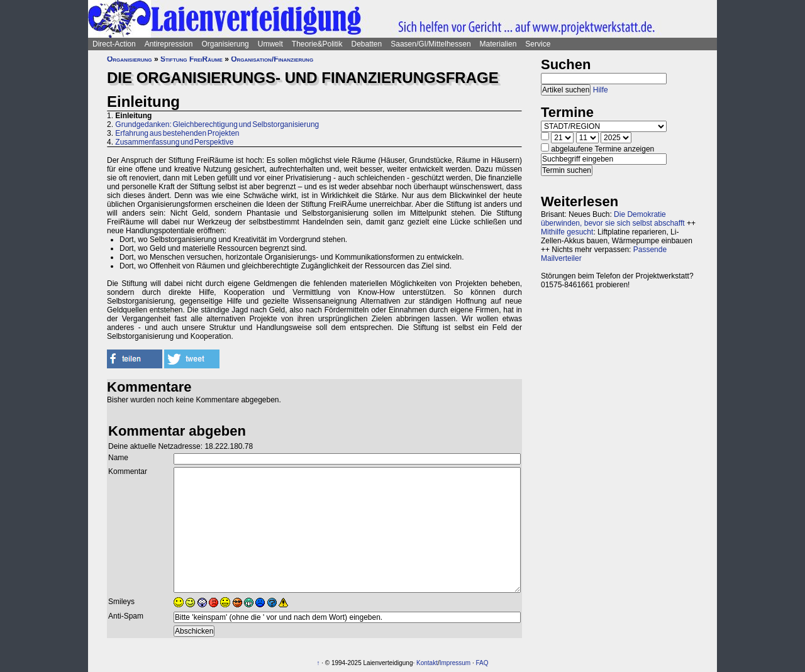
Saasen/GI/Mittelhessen (430, 44)
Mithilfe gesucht (567, 232)
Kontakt (427, 663)
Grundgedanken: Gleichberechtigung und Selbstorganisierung (217, 124)
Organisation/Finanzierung (272, 59)
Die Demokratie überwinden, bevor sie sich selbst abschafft (613, 219)
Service (538, 44)
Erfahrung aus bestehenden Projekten (177, 133)
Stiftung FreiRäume (192, 59)
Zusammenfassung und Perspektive (174, 142)
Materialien (498, 44)
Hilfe (601, 90)
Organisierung (225, 44)
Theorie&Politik (317, 44)
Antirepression (169, 44)
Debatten (367, 44)
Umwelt (270, 44)
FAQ (482, 663)
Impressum (455, 663)
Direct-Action (114, 44)
